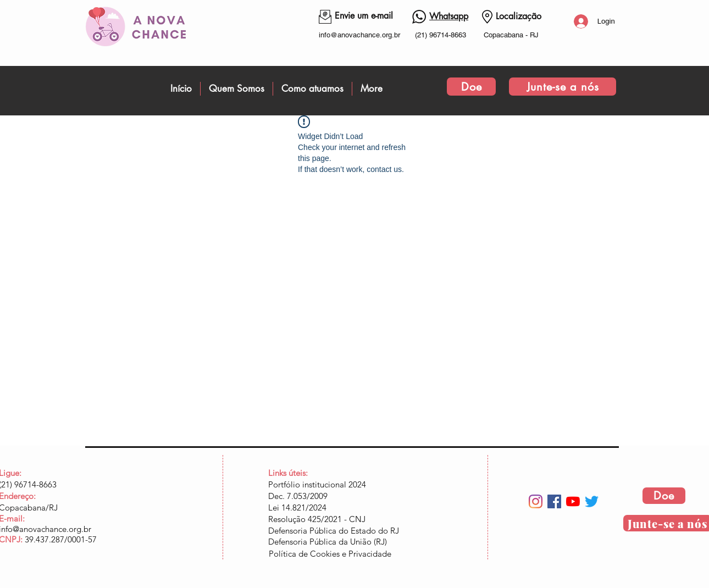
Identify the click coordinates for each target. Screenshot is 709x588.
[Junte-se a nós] (563, 87)
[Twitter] (592, 501)
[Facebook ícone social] (554, 501)
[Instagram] (536, 501)
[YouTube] (573, 501)
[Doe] (471, 87)
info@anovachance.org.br (359, 35)
